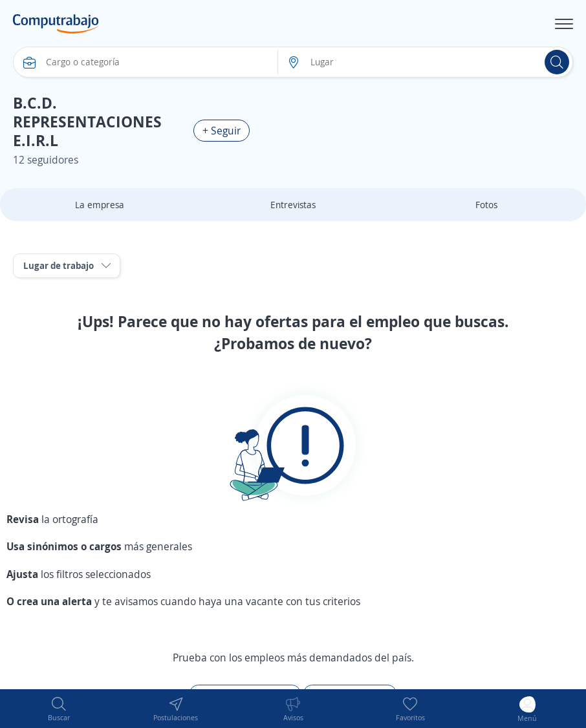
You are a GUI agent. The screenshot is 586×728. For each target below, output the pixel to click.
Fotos (486, 205)
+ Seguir (222, 131)
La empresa (100, 205)
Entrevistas (293, 205)
